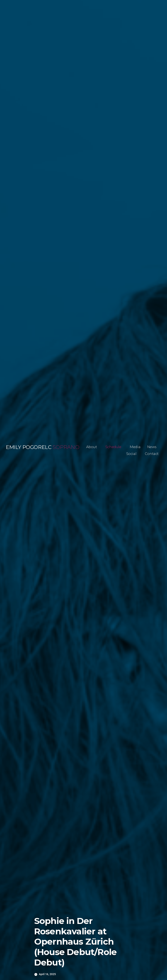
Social (131, 454)
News (152, 447)
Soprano (66, 447)
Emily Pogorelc (29, 447)
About (91, 447)
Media (135, 447)
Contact (152, 454)
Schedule (113, 447)
